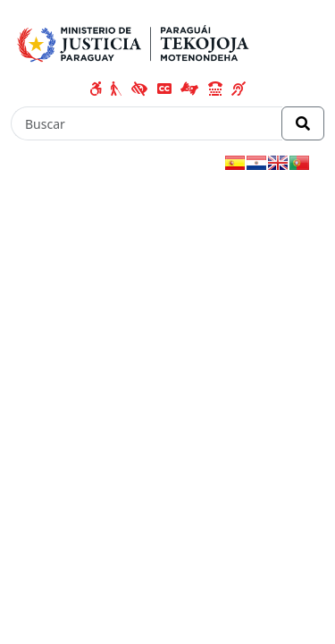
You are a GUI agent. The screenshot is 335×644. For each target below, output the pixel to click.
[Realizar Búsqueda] (303, 123)
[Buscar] (147, 123)
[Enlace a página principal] (136, 41)
